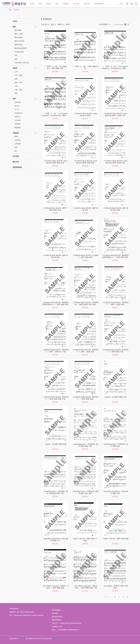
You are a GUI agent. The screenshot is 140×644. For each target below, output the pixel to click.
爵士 (16, 151)
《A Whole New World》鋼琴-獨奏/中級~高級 (115, 209)
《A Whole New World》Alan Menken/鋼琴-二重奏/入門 (115, 115)
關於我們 (87, 4)
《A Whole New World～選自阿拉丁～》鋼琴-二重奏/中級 (115, 303)
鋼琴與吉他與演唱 (21, 48)
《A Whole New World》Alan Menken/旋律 (85, 115)
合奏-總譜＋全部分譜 (22, 63)
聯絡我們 (55, 613)
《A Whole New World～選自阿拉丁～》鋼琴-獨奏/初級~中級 (55, 398)
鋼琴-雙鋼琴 (19, 37)
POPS (16, 136)
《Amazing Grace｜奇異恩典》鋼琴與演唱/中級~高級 (85, 492)
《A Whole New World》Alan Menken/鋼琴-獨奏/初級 (85, 162)
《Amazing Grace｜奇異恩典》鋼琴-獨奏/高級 (115, 445)
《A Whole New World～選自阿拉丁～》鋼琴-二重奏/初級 (85, 351)
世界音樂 (17, 140)
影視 (16, 147)
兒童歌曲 (17, 102)
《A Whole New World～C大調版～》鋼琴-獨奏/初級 (85, 256)
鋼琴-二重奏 (19, 34)
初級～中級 (18, 82)
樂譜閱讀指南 (99, 4)
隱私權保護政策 (57, 617)
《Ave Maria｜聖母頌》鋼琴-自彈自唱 (115, 587)
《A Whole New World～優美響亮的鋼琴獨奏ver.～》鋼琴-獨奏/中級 (115, 256)
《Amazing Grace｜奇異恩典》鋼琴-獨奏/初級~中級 (85, 445)
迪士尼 (17, 106)
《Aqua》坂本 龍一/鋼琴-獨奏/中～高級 (85, 540)
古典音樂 (17, 144)
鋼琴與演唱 (18, 45)
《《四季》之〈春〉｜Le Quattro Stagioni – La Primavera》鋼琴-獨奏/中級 (115, 67)
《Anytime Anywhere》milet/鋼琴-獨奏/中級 (115, 492)
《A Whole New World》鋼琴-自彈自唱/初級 (55, 256)
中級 (16, 86)
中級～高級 (18, 90)
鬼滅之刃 (17, 117)
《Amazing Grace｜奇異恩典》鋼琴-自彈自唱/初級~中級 (55, 492)
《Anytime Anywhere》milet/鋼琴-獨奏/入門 (55, 540)
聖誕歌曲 (17, 127)
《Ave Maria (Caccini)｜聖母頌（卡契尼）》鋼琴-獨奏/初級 (55, 587)
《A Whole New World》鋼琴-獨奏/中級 (85, 209)
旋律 (16, 59)
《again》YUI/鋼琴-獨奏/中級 (115, 397)
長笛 (16, 55)
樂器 (40, 4)
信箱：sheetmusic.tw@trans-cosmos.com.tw (26, 615)
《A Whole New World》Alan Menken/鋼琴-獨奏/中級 (55, 162)
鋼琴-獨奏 (18, 30)
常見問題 (76, 4)
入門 (16, 72)
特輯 (57, 4)
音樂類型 (66, 4)
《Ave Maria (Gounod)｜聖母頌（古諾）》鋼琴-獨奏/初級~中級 (85, 587)
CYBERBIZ (56, 638)
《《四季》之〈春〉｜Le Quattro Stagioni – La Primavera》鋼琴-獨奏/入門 (55, 115)
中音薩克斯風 (19, 52)
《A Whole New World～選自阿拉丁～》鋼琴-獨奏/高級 (85, 398)
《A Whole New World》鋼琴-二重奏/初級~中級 (55, 209)
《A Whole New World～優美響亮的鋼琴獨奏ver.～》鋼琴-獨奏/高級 (55, 303)
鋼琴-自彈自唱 (19, 41)
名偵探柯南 (18, 113)
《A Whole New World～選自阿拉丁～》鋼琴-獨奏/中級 (115, 351)
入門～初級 (18, 75)
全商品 (32, 4)
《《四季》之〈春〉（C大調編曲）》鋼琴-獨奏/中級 (55, 67)
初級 (16, 79)
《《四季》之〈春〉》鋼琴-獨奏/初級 (85, 67)
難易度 (49, 4)
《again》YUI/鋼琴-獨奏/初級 (55, 444)
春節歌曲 (17, 124)
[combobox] (45, 24)
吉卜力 (17, 109)
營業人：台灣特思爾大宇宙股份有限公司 (66, 630)
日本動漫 (17, 120)
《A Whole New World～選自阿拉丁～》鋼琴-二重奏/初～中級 (55, 351)
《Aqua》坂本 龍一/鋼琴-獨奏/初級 (115, 539)
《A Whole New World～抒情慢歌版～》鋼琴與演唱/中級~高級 (85, 303)
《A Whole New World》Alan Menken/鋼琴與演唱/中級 (115, 162)
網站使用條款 (56, 620)
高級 (16, 93)
